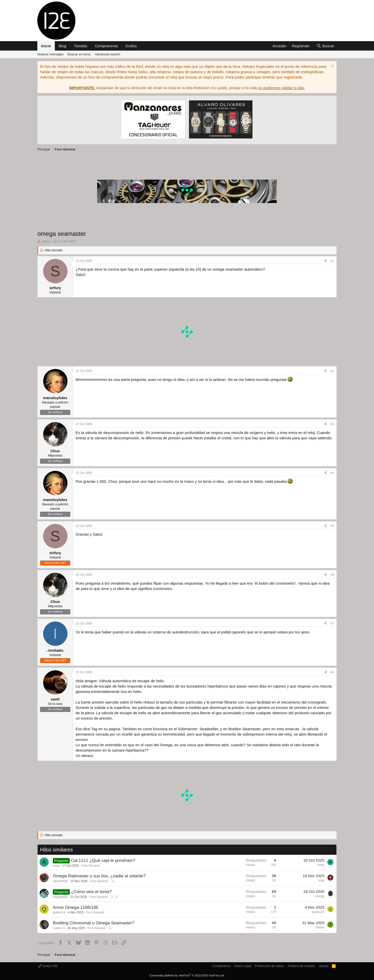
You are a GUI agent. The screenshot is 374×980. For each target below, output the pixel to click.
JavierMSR (60, 881)
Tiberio (320, 927)
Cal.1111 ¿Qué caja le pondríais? (103, 860)
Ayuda (324, 966)
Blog (62, 46)
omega (320, 896)
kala (321, 880)
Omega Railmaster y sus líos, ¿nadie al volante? (99, 876)
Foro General (90, 866)
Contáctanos (221, 966)
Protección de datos (270, 966)
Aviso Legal (243, 966)
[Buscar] (325, 46)
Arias (56, 866)
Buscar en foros (79, 54)
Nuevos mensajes (50, 54)
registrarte (293, 77)
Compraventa (106, 46)
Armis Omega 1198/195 (76, 907)
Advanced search (107, 54)
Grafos (131, 46)
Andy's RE (48, 966)
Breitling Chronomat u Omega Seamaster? (93, 923)
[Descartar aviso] (332, 66)
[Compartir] (326, 261)
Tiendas (81, 46)
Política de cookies (301, 966)
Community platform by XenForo (187, 975)
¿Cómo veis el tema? (91, 892)
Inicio (46, 46)
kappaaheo (60, 897)
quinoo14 (59, 912)
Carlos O (59, 928)
